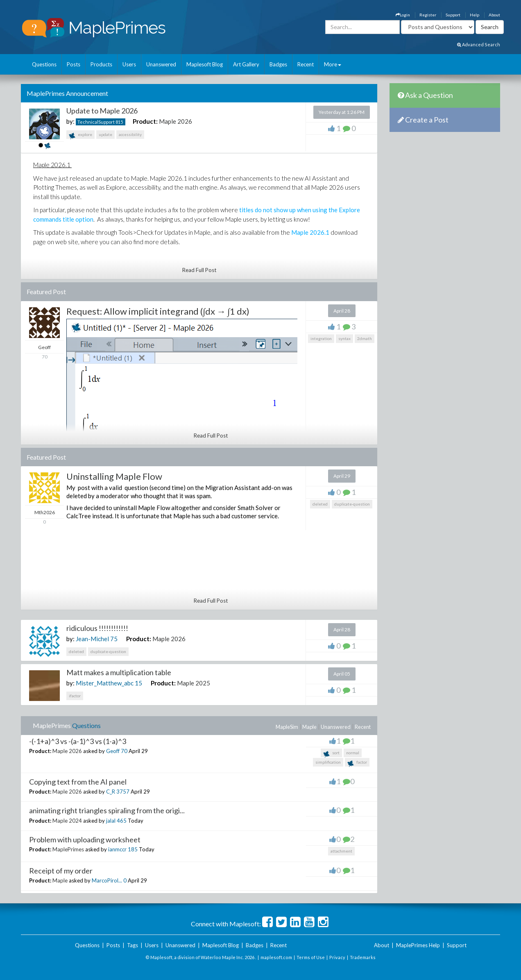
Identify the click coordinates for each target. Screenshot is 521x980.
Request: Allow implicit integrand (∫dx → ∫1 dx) (158, 311)
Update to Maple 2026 (102, 111)
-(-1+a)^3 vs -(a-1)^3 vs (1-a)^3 (78, 741)
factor (357, 763)
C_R (111, 792)
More (333, 64)
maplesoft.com (276, 957)
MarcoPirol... (107, 880)
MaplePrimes (68, 849)
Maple (309, 727)
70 (124, 751)
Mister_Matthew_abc (105, 683)
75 (114, 639)
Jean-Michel (92, 639)
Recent (306, 64)
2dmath (365, 338)
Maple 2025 (194, 683)
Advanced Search (479, 44)
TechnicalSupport (96, 122)
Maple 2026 (176, 121)
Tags (133, 945)
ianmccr (117, 849)
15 (138, 683)
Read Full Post (199, 270)
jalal (111, 821)
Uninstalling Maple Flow (114, 476)
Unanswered (161, 64)
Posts (74, 64)
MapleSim (287, 727)
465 (122, 821)
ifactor (75, 696)
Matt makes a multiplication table (119, 672)
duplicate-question (352, 504)
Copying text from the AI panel (78, 782)
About (494, 15)
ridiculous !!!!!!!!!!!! (97, 628)
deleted (320, 504)
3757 (123, 792)
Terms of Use (311, 957)
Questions (44, 64)
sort (331, 754)
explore (80, 135)
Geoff (113, 751)
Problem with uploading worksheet (85, 839)
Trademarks (363, 957)
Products (101, 64)
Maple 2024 (67, 821)
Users (129, 64)
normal (353, 753)
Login (403, 15)
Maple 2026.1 (310, 232)
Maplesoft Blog (205, 64)
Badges (278, 64)
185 (133, 849)
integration (321, 338)
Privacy (337, 957)
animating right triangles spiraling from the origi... (107, 810)
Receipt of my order (61, 871)
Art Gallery (246, 64)
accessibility (130, 134)
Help (475, 15)
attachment (341, 851)
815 (119, 122)
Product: (145, 121)
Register (428, 15)
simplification (328, 762)
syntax (344, 338)
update (105, 134)
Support (453, 15)
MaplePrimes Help (418, 945)
